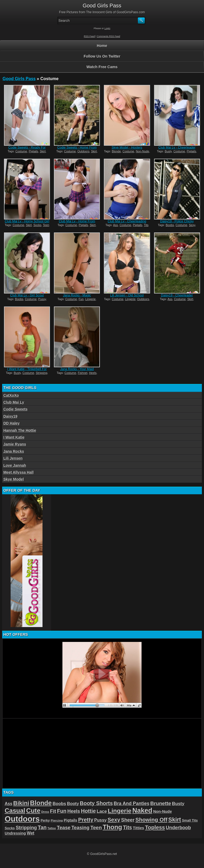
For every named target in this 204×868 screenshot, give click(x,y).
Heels (93, 373)
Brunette (161, 803)
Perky (45, 820)
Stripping (42, 373)
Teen (46, 225)
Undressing (15, 833)
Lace (102, 811)
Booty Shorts (96, 803)
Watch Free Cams (102, 67)
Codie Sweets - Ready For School (27, 149)
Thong (112, 827)
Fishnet (83, 373)
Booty (73, 804)
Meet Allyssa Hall (19, 472)
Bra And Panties (131, 804)
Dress (45, 812)
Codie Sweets (16, 409)
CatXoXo (11, 395)
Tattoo (52, 828)
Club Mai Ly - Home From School (77, 223)
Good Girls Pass (19, 79)
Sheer (128, 820)
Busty (168, 151)
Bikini (21, 803)
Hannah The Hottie (20, 430)
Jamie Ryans (15, 444)
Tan (42, 827)
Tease (64, 828)
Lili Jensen (13, 458)
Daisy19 (10, 416)
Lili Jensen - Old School (127, 295)
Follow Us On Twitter (102, 56)
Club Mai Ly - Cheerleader (177, 148)
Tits (146, 225)
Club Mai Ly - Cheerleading (127, 221)
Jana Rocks (14, 451)
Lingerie (90, 299)
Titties (138, 828)
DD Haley (12, 423)
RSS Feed (90, 36)
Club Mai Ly (14, 402)
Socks (37, 225)
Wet (31, 833)
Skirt (43, 151)
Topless (155, 827)
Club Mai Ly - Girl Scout (27, 295)
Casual (15, 811)
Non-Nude (142, 151)
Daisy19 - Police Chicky (177, 221)
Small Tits (190, 820)
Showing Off (151, 820)
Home (102, 46)
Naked (142, 810)
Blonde (116, 151)
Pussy (42, 299)
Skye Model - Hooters (127, 148)
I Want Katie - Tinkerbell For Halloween (27, 371)
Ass (116, 225)
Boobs (170, 225)
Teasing (80, 828)
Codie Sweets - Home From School (77, 149)
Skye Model (14, 479)
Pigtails (33, 151)
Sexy (192, 225)
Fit (53, 811)
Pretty (86, 820)
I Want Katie (14, 437)
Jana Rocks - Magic (77, 295)
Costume (21, 151)
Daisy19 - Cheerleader (177, 295)
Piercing (57, 821)
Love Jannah (15, 465)
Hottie (88, 811)
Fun (81, 299)
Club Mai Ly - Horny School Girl (27, 221)
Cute (33, 811)
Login (107, 28)
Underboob (178, 828)
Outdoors (83, 151)
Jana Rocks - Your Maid (77, 369)
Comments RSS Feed (109, 36)
